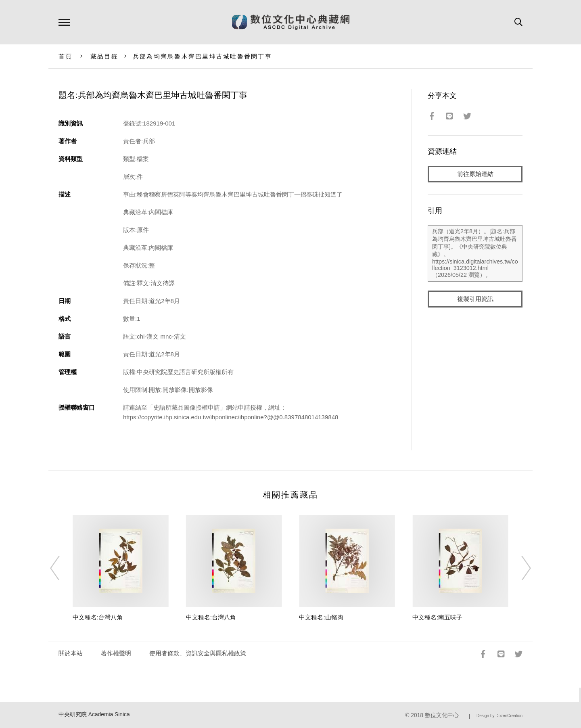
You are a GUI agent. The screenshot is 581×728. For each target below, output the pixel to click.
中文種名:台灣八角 (98, 617)
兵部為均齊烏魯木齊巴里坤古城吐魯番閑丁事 (202, 56)
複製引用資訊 (475, 299)
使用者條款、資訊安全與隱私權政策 (198, 653)
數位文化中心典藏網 (291, 22)
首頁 (66, 56)
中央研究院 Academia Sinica (94, 714)
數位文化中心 (442, 715)
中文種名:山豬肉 (321, 617)
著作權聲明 (116, 653)
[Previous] (62, 568)
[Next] (519, 568)
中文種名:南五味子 (437, 617)
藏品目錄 (104, 56)
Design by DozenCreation (499, 716)
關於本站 (71, 653)
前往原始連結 (475, 174)
